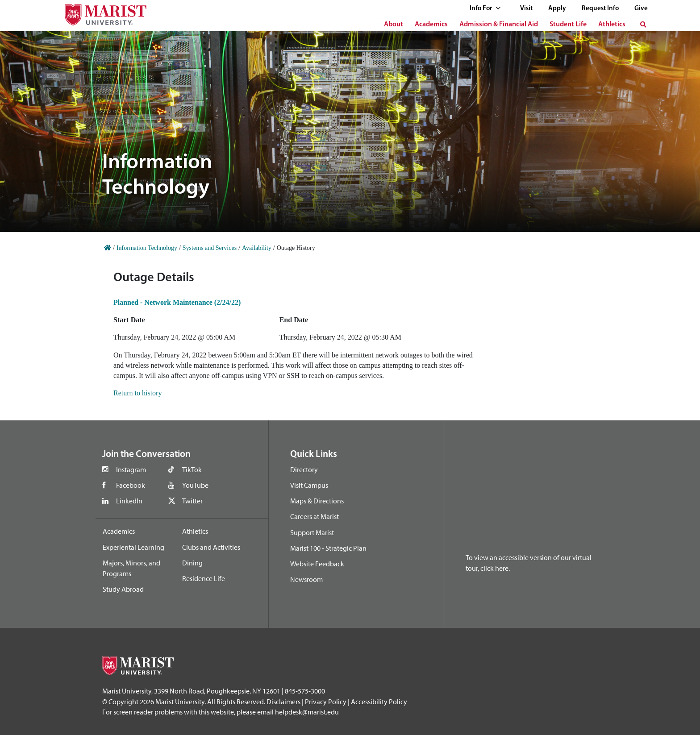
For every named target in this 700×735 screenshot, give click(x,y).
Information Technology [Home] (147, 248)
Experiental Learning (133, 547)
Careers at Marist (315, 516)
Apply (557, 9)
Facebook (131, 485)
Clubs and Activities (211, 547)
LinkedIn (129, 501)
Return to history (137, 393)
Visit (526, 9)
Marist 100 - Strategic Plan (328, 548)
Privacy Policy (326, 702)
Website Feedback (317, 564)
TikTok (192, 469)
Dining (192, 563)
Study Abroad (123, 589)
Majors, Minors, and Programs (131, 568)
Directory (304, 469)
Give (641, 9)
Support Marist (312, 532)
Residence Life (204, 578)
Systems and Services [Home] (210, 248)
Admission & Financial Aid (499, 25)
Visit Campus (309, 485)
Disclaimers (283, 702)
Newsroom (306, 579)
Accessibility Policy (379, 702)
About (394, 25)
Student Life (568, 25)
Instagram (131, 469)
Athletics (612, 25)
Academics (431, 25)
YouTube (195, 485)
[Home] (108, 248)
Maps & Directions (317, 501)
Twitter (192, 501)
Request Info (600, 9)
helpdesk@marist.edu (307, 712)
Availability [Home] (257, 248)
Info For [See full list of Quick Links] (485, 9)
